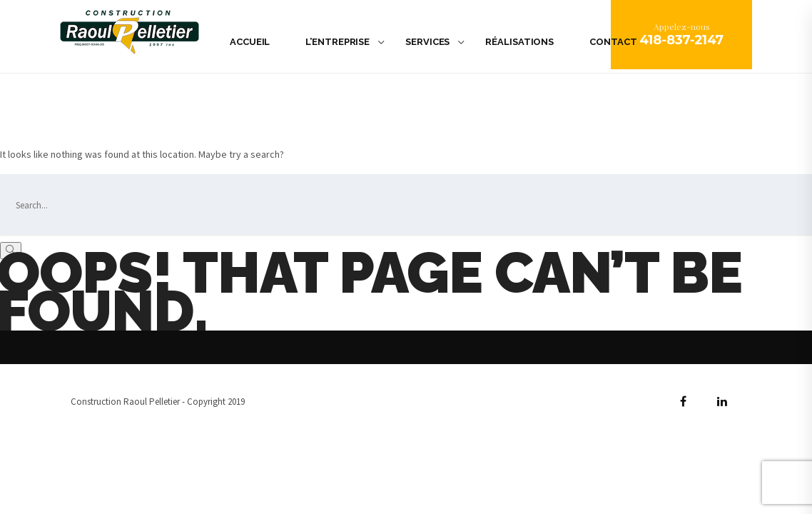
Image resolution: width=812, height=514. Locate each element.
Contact (613, 42)
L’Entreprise (338, 42)
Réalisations (519, 42)
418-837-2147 (681, 40)
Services (427, 42)
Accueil (250, 42)
